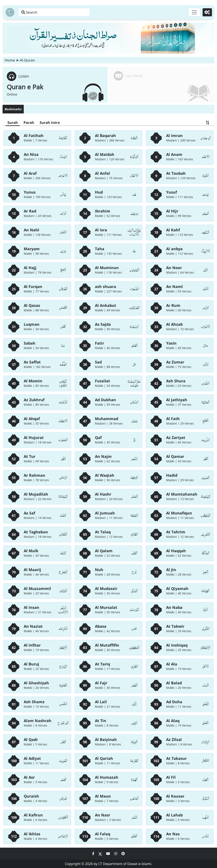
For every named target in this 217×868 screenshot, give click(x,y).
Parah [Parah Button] (31, 123)
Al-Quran (27, 60)
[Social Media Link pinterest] (123, 854)
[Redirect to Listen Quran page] (55, 85)
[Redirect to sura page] (162, 85)
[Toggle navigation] (193, 12)
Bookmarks (13, 109)
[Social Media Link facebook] (94, 854)
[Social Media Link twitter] (101, 854)
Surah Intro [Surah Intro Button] (54, 123)
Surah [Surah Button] (13, 123)
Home (10, 60)
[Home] (10, 12)
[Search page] (66, 12)
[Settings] (207, 12)
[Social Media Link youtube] (108, 854)
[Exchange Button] (207, 123)
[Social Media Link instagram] (116, 854)
